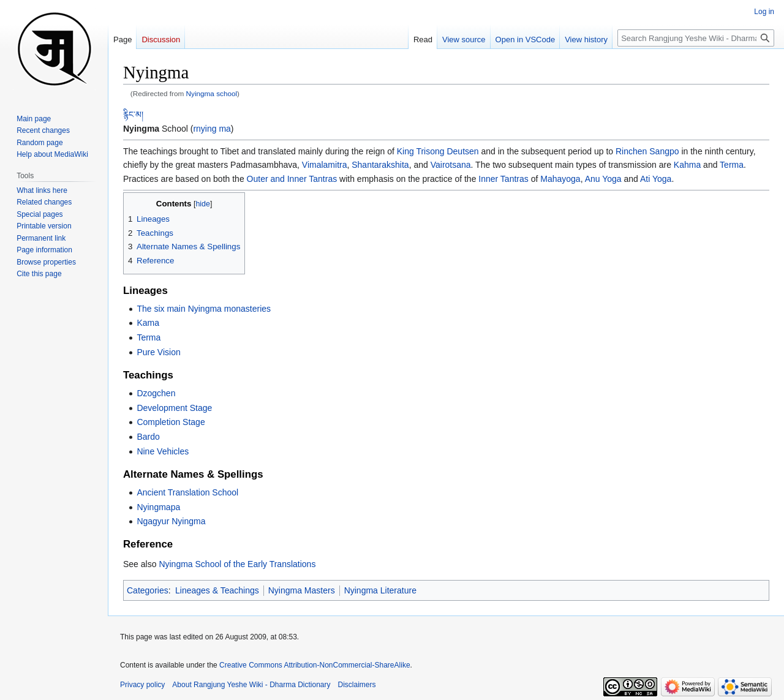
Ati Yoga (656, 179)
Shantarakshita (380, 165)
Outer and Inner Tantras (292, 179)
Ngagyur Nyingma (171, 521)
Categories (148, 590)
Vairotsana (451, 165)
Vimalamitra (325, 165)
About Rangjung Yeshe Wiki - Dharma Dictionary (251, 685)
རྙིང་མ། (133, 115)
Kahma (687, 165)
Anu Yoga (603, 179)
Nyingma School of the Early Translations (237, 564)
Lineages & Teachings (217, 590)
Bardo (148, 437)
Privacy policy (142, 685)
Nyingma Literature (380, 590)
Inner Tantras (503, 179)
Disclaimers (357, 685)
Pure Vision (158, 352)
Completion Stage (171, 422)
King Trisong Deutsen (438, 151)
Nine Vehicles (163, 451)
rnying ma (212, 129)
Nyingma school (212, 93)
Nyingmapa (158, 507)
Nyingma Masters (302, 590)
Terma (732, 165)
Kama (148, 323)
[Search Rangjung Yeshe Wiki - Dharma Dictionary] (696, 38)
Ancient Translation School (187, 492)
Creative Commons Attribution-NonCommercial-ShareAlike (315, 665)
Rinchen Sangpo (647, 151)
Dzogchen (156, 393)
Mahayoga (560, 179)
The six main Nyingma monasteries (204, 309)
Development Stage (174, 408)
